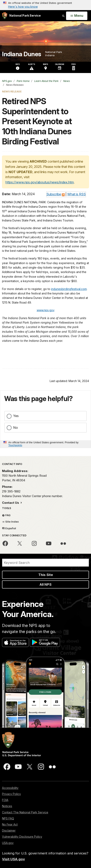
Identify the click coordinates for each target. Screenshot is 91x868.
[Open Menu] (77, 16)
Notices (7, 806)
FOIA (5, 800)
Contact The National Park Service (25, 812)
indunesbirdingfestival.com (69, 289)
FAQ (6, 515)
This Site (46, 575)
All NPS (45, 584)
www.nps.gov (46, 310)
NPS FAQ (8, 818)
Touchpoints (15, 445)
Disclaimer (9, 830)
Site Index (10, 522)
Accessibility (10, 788)
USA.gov (8, 843)
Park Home (23, 81)
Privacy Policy (11, 794)
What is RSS (77, 194)
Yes (16, 416)
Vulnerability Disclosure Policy (22, 837)
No (16, 428)
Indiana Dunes (22, 54)
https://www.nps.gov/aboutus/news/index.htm (40, 182)
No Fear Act (10, 824)
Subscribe (54, 194)
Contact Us (11, 503)
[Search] (45, 563)
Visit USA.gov (13, 859)
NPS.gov (7, 81)
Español (9, 528)
